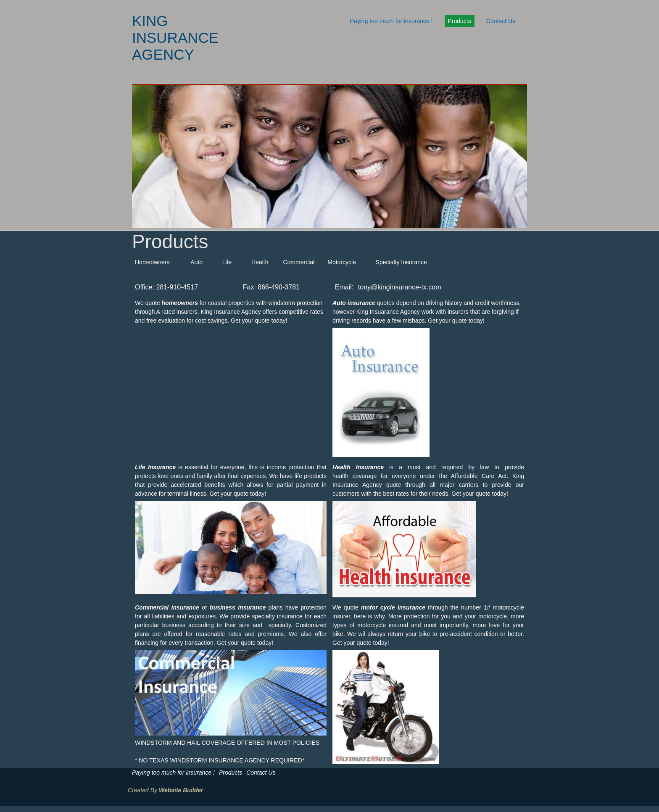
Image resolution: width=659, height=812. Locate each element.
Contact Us (501, 21)
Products (460, 21)
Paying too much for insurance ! (391, 21)
